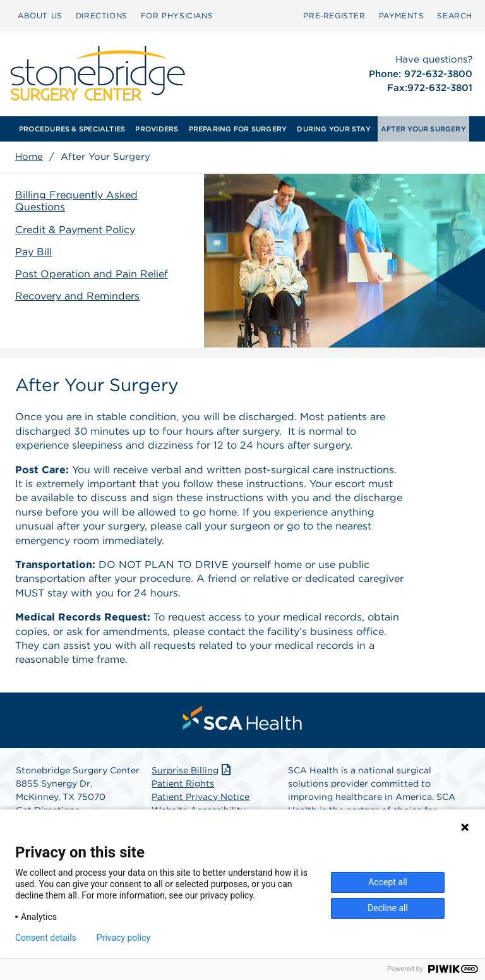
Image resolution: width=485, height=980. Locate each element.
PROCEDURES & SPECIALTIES (72, 129)
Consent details (46, 938)
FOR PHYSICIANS (177, 15)
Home (29, 157)
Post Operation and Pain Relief (92, 274)
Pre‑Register (334, 15)
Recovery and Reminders (77, 296)
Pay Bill (33, 252)
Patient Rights (183, 783)
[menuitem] (40, 16)
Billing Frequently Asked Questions (76, 201)
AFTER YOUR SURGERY (423, 129)
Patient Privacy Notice (201, 797)
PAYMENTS (402, 15)
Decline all (388, 908)
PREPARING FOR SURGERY (238, 129)
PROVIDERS (157, 129)
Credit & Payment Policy (75, 230)
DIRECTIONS (102, 15)
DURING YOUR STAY (334, 129)
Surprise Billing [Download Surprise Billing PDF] (192, 770)
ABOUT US (40, 15)
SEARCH (455, 15)
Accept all (388, 882)
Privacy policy (123, 938)
